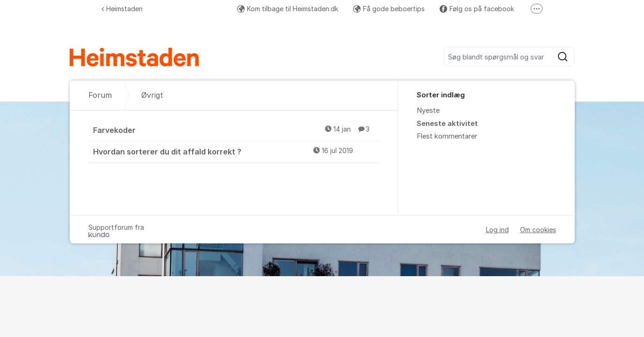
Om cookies (538, 230)
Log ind (497, 230)
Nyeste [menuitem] (428, 110)
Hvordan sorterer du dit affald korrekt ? (236, 151)
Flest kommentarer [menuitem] (447, 136)
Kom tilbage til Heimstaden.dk (288, 9)
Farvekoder (236, 130)
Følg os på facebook (477, 9)
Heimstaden (122, 9)
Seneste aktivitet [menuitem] (447, 124)
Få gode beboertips (389, 9)
